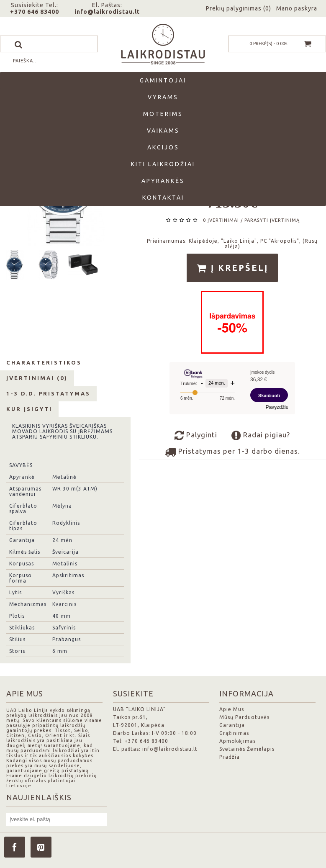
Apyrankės (163, 181)
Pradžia (230, 757)
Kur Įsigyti (29, 409)
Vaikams (163, 131)
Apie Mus (232, 709)
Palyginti (196, 436)
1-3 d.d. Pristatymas (48, 393)
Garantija (232, 725)
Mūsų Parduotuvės (244, 717)
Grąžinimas (234, 733)
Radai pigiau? (261, 436)
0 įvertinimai (221, 220)
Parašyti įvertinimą (272, 220)
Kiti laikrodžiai (163, 164)
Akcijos (163, 147)
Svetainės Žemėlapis (247, 749)
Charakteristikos (44, 362)
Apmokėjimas (237, 741)
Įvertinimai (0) (37, 378)
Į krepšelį (232, 268)
